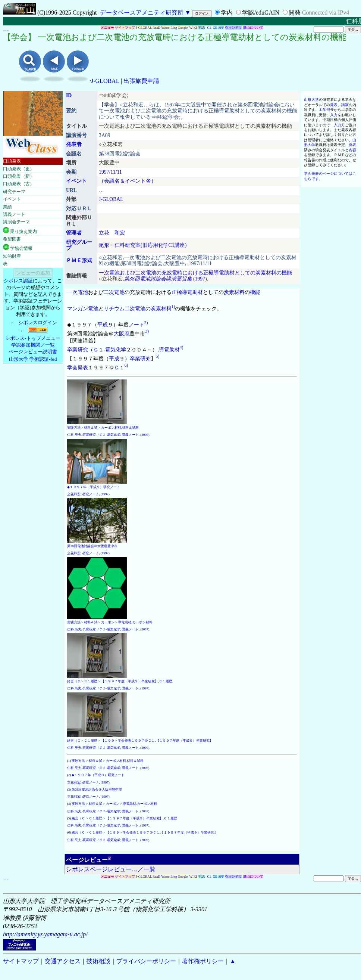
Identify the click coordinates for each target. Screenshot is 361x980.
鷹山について (253, 28)
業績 (7, 207)
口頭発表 (12, 161)
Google (183, 28)
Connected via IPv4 (326, 13)
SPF (221, 28)
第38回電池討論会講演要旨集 (158, 279)
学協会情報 (18, 247)
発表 (83, 367)
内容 (352, 150)
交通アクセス (63, 961)
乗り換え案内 (20, 231)
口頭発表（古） (19, 184)
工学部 (324, 110)
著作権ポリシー (203, 961)
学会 (72, 367)
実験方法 (74, 428)
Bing (174, 28)
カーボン (108, 622)
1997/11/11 (110, 172)
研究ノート (90, 494)
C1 (209, 28)
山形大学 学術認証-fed (33, 359)
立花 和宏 (112, 233)
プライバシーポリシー (146, 961)
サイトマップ (125, 28)
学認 (201, 28)
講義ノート (14, 214)
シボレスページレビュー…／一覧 (111, 869)
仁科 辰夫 (74, 435)
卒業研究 (78, 349)
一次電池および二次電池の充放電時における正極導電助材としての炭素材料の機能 (195, 273)
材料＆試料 (130, 428)
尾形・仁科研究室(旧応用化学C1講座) (143, 245)
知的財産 (12, 256)
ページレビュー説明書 (33, 352)
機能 (255, 292)
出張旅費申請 (141, 81)
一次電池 (78, 292)
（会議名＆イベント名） (128, 181)
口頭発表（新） (19, 176)
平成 (103, 325)
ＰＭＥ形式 (79, 260)
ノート (136, 325)
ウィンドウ (233, 28)
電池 (93, 309)
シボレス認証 (18, 281)
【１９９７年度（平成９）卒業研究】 (130, 681)
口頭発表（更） (19, 169)
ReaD (156, 28)
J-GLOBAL (144, 28)
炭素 (229, 292)
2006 (145, 435)
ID (69, 95)
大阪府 (122, 333)
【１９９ (108, 741)
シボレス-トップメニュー (33, 338)
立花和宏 (74, 494)
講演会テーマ (16, 222)
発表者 (74, 144)
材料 (239, 292)
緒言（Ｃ (74, 681)
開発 (295, 13)
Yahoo (165, 28)
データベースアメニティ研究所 (142, 13)
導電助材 (192, 292)
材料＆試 (91, 428)
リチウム (114, 309)
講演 (345, 105)
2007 (145, 629)
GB (215, 28)
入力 (334, 115)
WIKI (193, 28)
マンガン (78, 309)
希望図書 (12, 239)
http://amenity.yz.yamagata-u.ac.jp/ (45, 934)
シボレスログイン (38, 322)
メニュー (107, 28)
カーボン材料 (111, 428)
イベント (12, 199)
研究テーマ (14, 192)
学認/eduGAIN (261, 13)
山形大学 (311, 100)
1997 (200, 279)
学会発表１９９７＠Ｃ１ (136, 741)
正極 (177, 292)
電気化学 (116, 349)
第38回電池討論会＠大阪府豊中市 (92, 546)
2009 (145, 748)
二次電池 (114, 292)
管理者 (74, 233)
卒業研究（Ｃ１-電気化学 (101, 435)
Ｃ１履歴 (91, 681)
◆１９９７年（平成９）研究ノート (94, 487)
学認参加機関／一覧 (33, 345)
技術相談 (98, 961)
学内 (227, 13)
